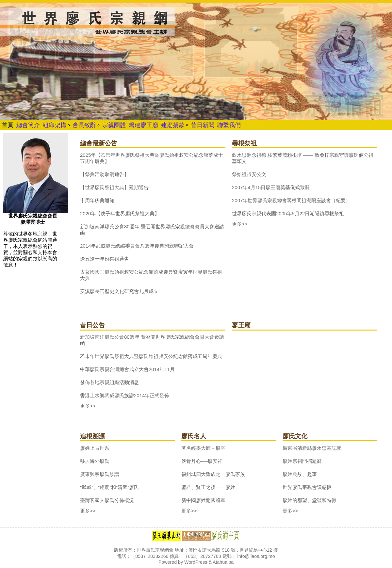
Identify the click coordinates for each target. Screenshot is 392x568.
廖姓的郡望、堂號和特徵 (310, 500)
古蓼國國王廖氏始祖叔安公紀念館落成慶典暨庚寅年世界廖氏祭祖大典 (151, 275)
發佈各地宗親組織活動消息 (109, 382)
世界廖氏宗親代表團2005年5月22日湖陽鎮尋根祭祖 (288, 213)
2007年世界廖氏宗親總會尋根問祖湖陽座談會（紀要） (291, 200)
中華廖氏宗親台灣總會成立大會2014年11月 (127, 369)
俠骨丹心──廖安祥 (202, 461)
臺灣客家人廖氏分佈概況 (107, 500)
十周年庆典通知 (97, 200)
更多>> (240, 224)
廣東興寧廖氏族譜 (100, 474)
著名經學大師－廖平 (203, 448)
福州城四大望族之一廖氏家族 (213, 474)
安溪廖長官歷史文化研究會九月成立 (119, 291)
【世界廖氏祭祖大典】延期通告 (114, 187)
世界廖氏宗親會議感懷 (307, 487)
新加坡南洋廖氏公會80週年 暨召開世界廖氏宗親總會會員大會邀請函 (152, 230)
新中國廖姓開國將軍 (203, 500)
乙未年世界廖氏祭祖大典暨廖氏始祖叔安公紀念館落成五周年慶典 (151, 356)
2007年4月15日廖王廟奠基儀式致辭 (271, 187)
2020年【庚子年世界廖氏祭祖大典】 (120, 213)
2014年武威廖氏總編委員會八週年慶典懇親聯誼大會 (137, 246)
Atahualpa (223, 562)
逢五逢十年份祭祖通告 (105, 259)
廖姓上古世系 (95, 448)
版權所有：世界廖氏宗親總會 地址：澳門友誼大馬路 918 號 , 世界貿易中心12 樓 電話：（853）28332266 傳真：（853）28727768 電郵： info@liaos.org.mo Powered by (196, 556)
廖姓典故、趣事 (300, 474)
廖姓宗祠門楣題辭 (302, 461)
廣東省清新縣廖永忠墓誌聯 (312, 448)
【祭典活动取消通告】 (105, 174)
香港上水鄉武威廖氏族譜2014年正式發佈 (125, 395)
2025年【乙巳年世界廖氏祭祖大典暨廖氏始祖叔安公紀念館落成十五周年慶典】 (152, 158)
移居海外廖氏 (95, 461)
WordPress (196, 562)
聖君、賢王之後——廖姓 (208, 487)
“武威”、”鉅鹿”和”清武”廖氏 (109, 487)
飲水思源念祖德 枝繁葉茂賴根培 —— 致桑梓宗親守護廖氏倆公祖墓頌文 (303, 158)
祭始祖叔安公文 (249, 174)
